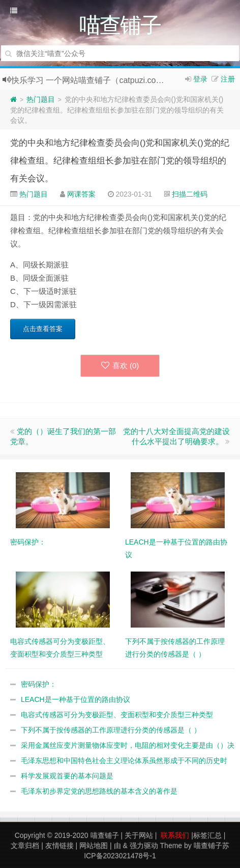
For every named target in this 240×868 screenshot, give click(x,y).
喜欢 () (120, 365)
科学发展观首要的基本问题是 (67, 776)
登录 (200, 79)
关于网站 (139, 835)
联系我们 (175, 835)
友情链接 (59, 846)
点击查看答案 (43, 329)
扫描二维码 (190, 194)
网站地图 (94, 846)
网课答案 (81, 194)
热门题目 (41, 99)
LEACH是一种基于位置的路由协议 (76, 699)
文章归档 (25, 846)
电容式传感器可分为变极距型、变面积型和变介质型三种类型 (117, 715)
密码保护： (39, 684)
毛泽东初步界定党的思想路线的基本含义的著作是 (99, 791)
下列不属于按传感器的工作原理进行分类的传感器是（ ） (111, 730)
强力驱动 (144, 846)
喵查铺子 (105, 835)
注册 (228, 79)
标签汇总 (207, 835)
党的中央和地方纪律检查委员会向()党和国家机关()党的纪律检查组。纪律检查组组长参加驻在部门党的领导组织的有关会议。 (120, 161)
